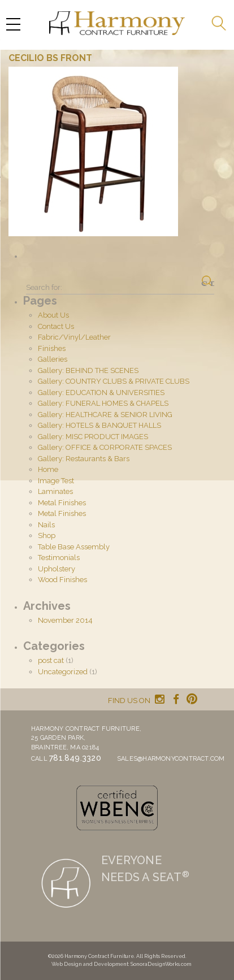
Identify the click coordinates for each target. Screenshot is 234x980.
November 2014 (65, 620)
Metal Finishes (62, 503)
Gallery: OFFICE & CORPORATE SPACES (105, 447)
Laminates (55, 491)
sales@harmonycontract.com (171, 759)
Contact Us (56, 326)
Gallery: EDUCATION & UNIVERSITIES (101, 393)
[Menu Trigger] (13, 24)
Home (48, 469)
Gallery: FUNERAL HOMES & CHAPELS (103, 403)
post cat (51, 660)
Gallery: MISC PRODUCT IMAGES (93, 437)
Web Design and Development (90, 964)
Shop (47, 535)
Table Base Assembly (74, 547)
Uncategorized (63, 672)
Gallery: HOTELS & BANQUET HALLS (99, 425)
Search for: (44, 287)
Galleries (53, 359)
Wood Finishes (62, 580)
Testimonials (59, 558)
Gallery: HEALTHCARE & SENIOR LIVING (105, 415)
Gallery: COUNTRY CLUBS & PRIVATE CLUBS (114, 381)
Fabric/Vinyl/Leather (74, 337)
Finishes (52, 348)
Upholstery (57, 569)
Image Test (56, 481)
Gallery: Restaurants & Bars (84, 459)
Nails (46, 525)
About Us (53, 315)
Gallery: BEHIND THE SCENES (88, 370)
